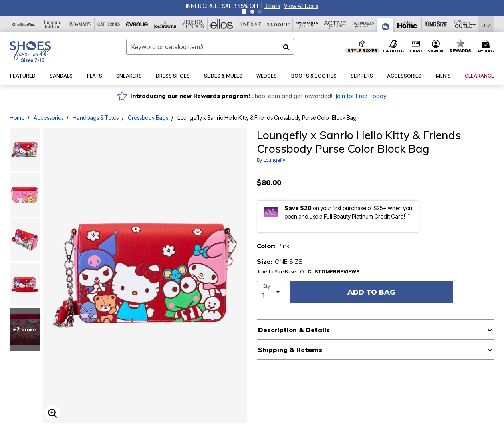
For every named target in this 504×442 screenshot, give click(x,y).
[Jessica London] (193, 24)
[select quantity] (272, 292)
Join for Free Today (361, 96)
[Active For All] (335, 24)
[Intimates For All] (364, 24)
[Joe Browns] (165, 24)
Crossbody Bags (148, 118)
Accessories (49, 118)
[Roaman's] (80, 24)
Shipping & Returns (290, 350)
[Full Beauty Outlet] (464, 24)
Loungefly (274, 160)
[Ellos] (222, 24)
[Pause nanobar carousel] (244, 12)
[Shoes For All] (385, 25)
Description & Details (294, 330)
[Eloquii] (279, 24)
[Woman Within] (52, 24)
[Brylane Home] (408, 24)
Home (17, 118)
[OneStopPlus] (24, 24)
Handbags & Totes (96, 118)
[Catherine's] (109, 24)
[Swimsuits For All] (307, 24)
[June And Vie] (250, 24)
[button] (272, 6)
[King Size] (436, 24)
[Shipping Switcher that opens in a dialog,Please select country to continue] (487, 25)
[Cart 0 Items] (487, 47)
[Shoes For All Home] (30, 52)
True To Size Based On (308, 272)
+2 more (25, 329)
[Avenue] (137, 24)
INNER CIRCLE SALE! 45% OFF (223, 6)
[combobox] (210, 47)
